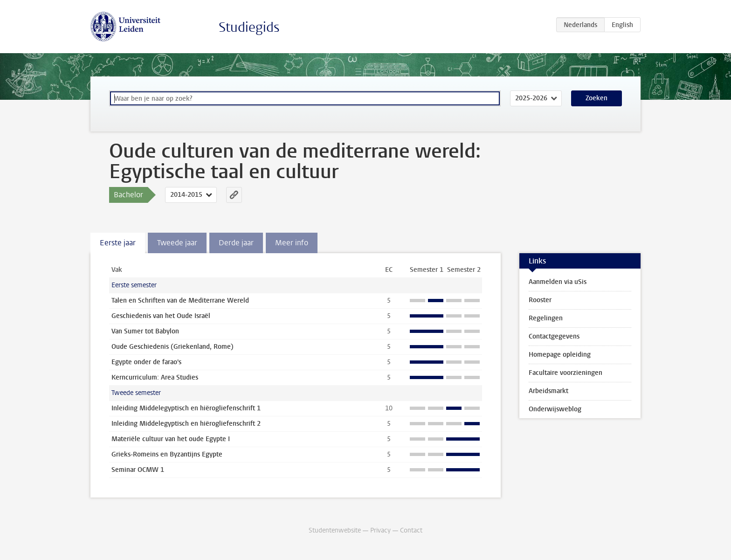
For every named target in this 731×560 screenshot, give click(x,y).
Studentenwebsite (335, 530)
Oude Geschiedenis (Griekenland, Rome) (172, 347)
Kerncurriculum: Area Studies (155, 377)
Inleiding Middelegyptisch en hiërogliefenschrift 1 (186, 408)
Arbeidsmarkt (548, 391)
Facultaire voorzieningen (565, 373)
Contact (411, 530)
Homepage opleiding (560, 355)
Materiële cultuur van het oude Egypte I (171, 439)
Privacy (380, 530)
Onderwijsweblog (555, 409)
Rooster (540, 300)
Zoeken (597, 98)
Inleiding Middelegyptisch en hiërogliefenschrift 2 (186, 424)
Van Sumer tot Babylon (145, 331)
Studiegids (249, 27)
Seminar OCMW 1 (138, 470)
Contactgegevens (554, 336)
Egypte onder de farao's (146, 362)
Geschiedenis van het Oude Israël (161, 316)
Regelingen (546, 318)
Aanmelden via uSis (558, 282)
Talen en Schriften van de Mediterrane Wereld (180, 301)
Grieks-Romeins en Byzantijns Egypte (167, 454)
